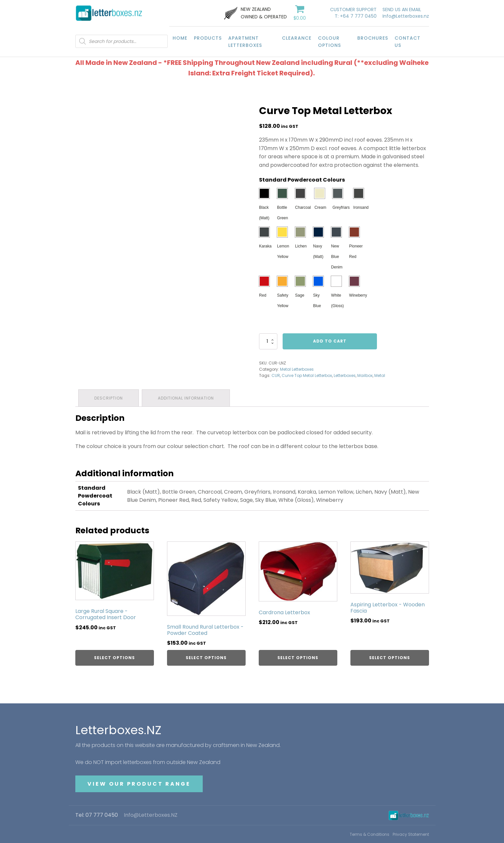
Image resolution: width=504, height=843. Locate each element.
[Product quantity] (268, 341)
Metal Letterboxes (297, 369)
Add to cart (330, 341)
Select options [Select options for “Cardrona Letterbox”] (298, 657)
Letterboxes (345, 375)
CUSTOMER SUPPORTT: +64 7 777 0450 (353, 13)
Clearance (297, 38)
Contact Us (408, 42)
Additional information (187, 398)
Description (109, 398)
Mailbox (365, 375)
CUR (276, 375)
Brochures (373, 38)
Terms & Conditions (370, 834)
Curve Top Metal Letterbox (307, 375)
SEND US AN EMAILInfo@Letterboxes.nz (406, 13)
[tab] (109, 398)
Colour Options (329, 42)
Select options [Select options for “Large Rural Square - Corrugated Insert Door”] (114, 657)
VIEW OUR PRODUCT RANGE (139, 784)
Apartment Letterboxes (245, 42)
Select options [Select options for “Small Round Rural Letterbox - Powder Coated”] (206, 657)
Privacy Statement (411, 834)
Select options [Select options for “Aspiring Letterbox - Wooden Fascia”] (390, 657)
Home (180, 38)
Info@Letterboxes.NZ (151, 815)
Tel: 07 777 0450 (97, 815)
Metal (380, 375)
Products (208, 38)
